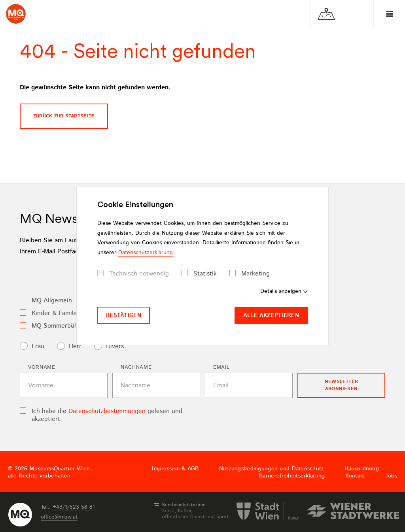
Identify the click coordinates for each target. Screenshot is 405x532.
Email (221, 367)
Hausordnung (362, 469)
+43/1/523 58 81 (74, 507)
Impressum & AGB (175, 469)
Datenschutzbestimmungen (107, 411)
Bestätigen (124, 315)
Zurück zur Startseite (64, 116)
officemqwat (59, 517)
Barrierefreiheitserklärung (292, 476)
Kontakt (355, 476)
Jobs (391, 476)
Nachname (136, 367)
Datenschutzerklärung (146, 253)
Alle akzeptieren (271, 315)
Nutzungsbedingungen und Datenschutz (272, 469)
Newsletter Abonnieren (341, 385)
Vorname (42, 367)
